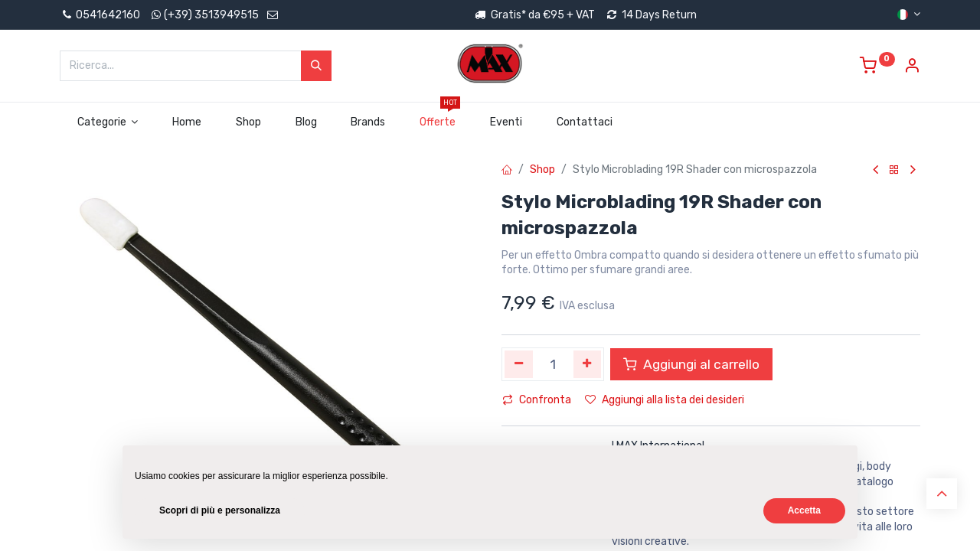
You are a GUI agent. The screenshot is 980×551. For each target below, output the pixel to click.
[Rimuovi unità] (519, 364)
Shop (542, 170)
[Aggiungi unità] (588, 364)
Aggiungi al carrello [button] (691, 364)
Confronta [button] (537, 400)
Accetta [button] (804, 510)
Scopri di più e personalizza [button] (220, 510)
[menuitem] (187, 122)
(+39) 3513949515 (211, 15)
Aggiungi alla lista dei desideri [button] (665, 400)
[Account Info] (912, 68)
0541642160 (100, 15)
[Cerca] (316, 66)
